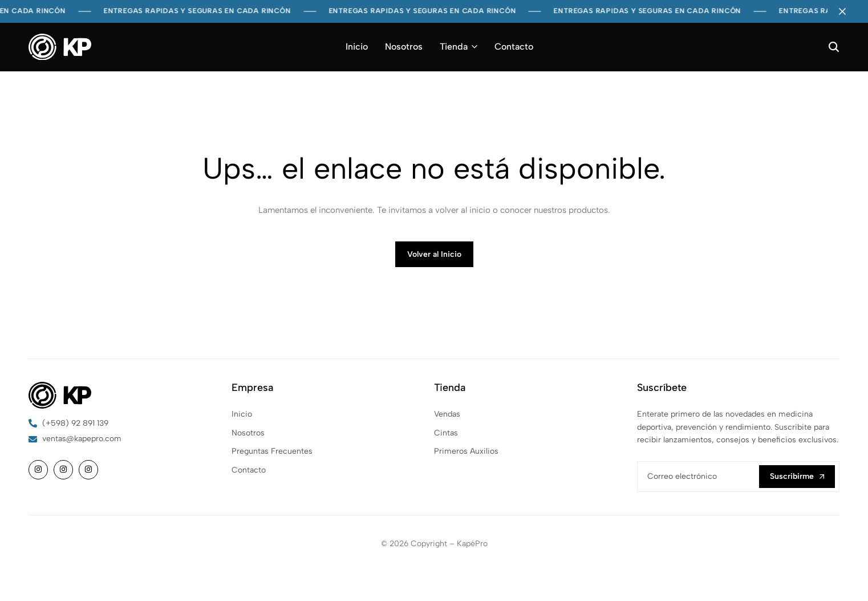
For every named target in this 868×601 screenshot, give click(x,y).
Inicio (357, 47)
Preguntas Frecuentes (272, 451)
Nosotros (404, 47)
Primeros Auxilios (466, 451)
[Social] (38, 470)
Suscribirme (797, 476)
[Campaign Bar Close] (847, 11)
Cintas (446, 433)
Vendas (447, 414)
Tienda (454, 47)
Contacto (514, 47)
